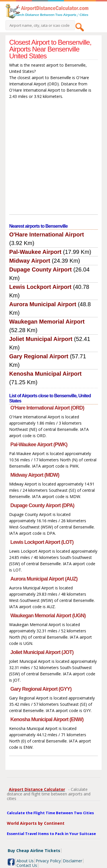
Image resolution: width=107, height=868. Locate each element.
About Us (25, 861)
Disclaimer (72, 861)
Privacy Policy (48, 861)
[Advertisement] (53, 158)
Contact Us (27, 865)
